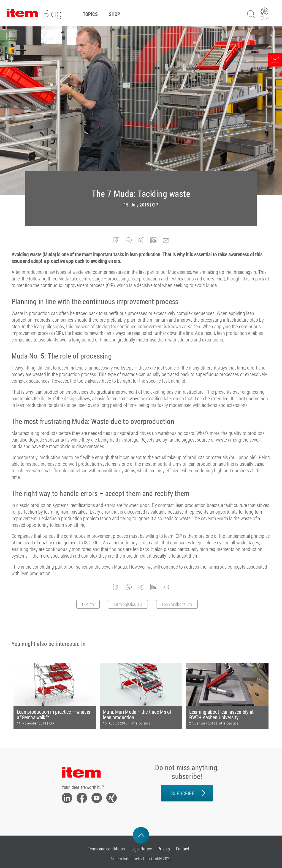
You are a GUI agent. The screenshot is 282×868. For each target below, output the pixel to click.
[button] (116, 240)
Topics (90, 14)
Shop (114, 14)
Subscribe (183, 793)
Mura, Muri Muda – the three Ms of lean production (137, 715)
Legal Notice (141, 849)
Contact (183, 849)
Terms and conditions (106, 849)
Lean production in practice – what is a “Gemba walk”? (54, 715)
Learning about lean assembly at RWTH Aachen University (221, 715)
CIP (155, 205)
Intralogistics (141, 723)
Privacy (164, 849)
